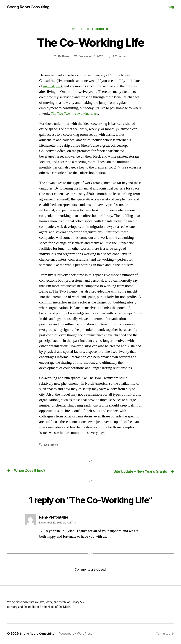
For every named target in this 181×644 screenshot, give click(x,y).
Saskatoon (51, 446)
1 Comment (121, 57)
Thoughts (101, 30)
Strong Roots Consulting (30, 7)
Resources (80, 30)
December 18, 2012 (91, 57)
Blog (171, 7)
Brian (64, 57)
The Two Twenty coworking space (76, 114)
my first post (53, 87)
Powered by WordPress (78, 634)
